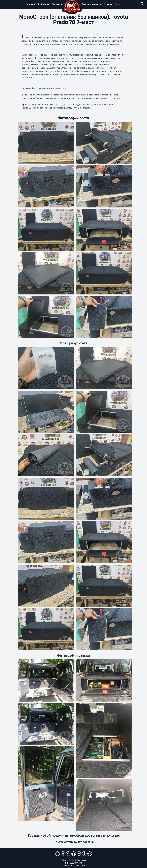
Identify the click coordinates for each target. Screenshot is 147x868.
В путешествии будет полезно (73, 842)
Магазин (31, 4)
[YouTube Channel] (63, 854)
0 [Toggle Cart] (142, 4)
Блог (118, 4)
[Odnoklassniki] (84, 854)
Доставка (57, 4)
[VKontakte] (68, 854)
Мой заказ (44, 4)
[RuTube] (74, 854)
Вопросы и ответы (92, 4)
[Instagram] (58, 854)
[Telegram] (90, 854)
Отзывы (108, 4)
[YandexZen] (79, 854)
